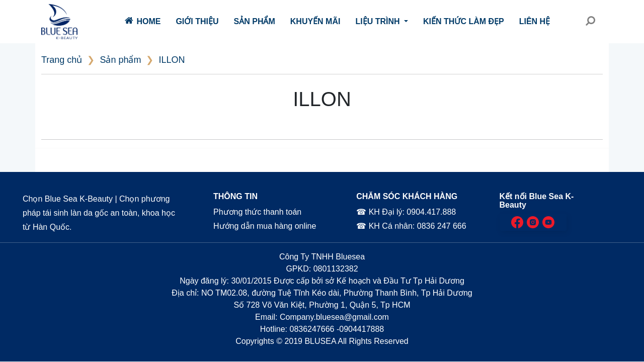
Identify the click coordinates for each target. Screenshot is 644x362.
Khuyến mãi (315, 21)
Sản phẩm (255, 21)
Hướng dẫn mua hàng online (264, 226)
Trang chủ (62, 60)
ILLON (172, 60)
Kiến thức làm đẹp (464, 21)
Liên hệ (535, 21)
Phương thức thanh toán (257, 212)
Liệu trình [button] (379, 21)
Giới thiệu (197, 21)
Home (143, 21)
